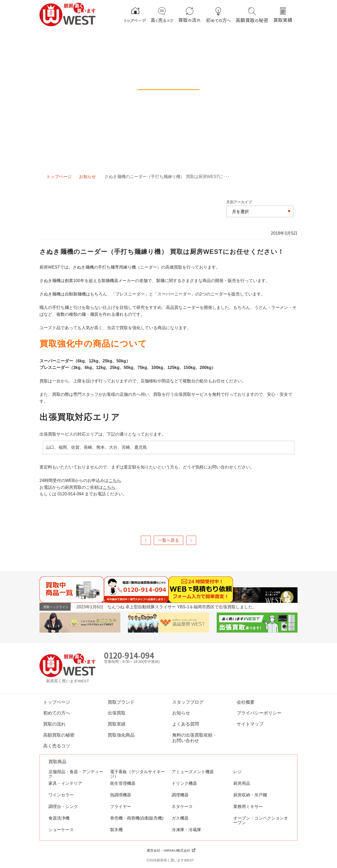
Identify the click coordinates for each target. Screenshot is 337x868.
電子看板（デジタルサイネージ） (137, 774)
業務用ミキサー (248, 807)
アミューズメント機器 (193, 772)
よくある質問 (186, 724)
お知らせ (87, 176)
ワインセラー (61, 795)
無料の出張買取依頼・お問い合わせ (195, 738)
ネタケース (182, 807)
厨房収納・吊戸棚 (250, 795)
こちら (115, 480)
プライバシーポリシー (259, 713)
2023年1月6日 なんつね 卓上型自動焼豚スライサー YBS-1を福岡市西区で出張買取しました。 (167, 607)
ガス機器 (180, 818)
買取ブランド (121, 702)
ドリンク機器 (184, 783)
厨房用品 (242, 783)
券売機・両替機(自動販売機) (137, 818)
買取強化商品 (121, 735)
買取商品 (57, 762)
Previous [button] (286, 606)
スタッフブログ (188, 702)
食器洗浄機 (59, 818)
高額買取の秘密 (59, 735)
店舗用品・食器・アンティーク (76, 774)
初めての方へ (57, 713)
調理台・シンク (63, 807)
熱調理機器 (121, 795)
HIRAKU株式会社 (177, 850)
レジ (237, 772)
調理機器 (180, 795)
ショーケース (61, 830)
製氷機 (116, 830)
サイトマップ (250, 724)
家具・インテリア (65, 783)
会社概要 (246, 702)
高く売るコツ (57, 746)
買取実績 (117, 724)
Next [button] (293, 606)
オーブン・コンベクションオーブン (261, 820)
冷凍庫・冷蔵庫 (186, 830)
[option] (187, 607)
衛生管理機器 (123, 783)
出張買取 (117, 713)
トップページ (59, 176)
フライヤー (121, 807)
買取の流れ (54, 724)
